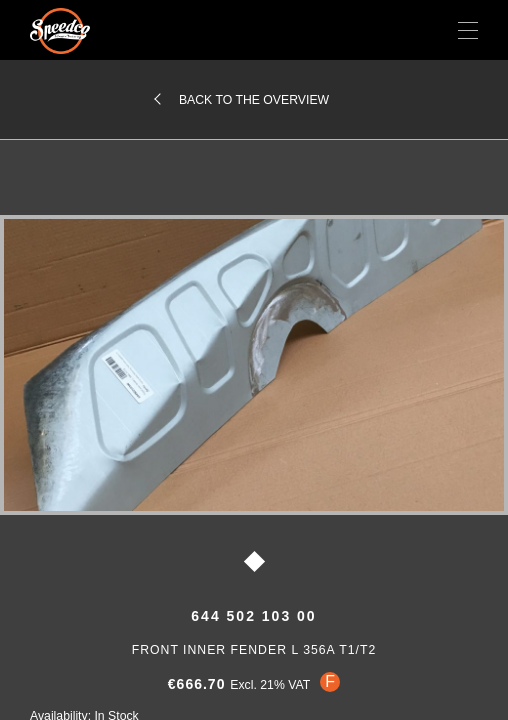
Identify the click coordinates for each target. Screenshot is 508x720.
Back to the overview (254, 100)
